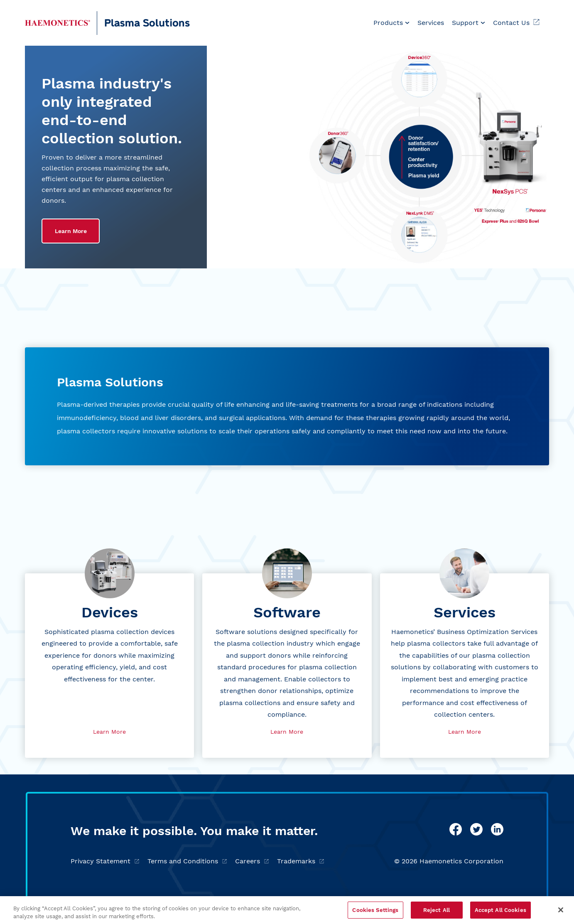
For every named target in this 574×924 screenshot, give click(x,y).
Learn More (71, 231)
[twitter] (476, 829)
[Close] (561, 913)
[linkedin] (497, 829)
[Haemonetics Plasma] (58, 23)
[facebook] (456, 829)
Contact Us (516, 23)
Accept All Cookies (500, 913)
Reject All (437, 913)
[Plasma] (144, 23)
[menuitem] (391, 23)
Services (431, 23)
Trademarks (300, 861)
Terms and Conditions (187, 861)
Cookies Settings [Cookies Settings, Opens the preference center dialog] (375, 913)
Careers (252, 861)
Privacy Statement (105, 861)
